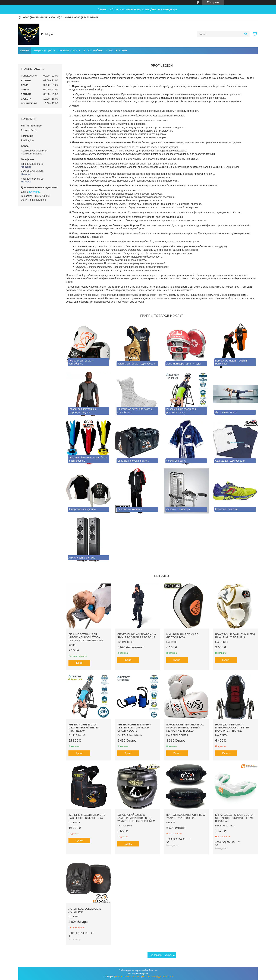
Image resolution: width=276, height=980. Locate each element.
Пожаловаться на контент (128, 977)
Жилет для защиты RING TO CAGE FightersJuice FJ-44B (87, 816)
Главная (25, 50)
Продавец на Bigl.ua (138, 973)
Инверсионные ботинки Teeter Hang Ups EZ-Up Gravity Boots (134, 728)
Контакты (121, 50)
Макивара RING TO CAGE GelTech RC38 (182, 636)
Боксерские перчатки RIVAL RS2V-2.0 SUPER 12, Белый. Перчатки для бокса (185, 728)
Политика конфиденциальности (158, 977)
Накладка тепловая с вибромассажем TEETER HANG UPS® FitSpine (232, 728)
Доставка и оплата (69, 50)
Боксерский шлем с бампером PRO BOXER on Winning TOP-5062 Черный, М (136, 818)
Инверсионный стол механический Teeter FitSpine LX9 (84, 728)
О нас (109, 50)
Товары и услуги (42, 50)
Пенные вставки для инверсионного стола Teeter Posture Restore (86, 637)
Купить (79, 663)
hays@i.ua (34, 192)
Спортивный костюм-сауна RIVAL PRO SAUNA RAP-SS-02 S (137, 636)
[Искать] (246, 34)
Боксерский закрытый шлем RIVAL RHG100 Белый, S (235, 636)
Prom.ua (153, 970)
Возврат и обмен (93, 50)
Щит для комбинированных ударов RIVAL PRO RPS (186, 816)
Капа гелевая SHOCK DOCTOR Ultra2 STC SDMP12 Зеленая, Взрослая (235, 818)
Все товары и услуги (161, 955)
